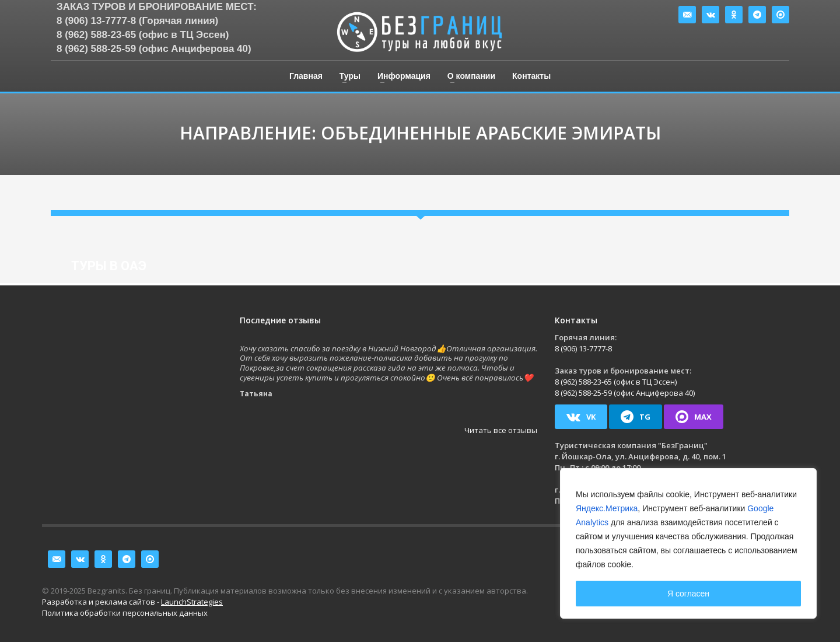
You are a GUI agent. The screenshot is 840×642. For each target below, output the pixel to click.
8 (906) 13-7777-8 (583, 348)
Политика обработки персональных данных (125, 613)
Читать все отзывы (501, 430)
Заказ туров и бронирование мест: (157, 7)
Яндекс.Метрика (607, 508)
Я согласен (688, 594)
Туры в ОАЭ (109, 266)
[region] (688, 543)
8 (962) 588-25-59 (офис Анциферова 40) (154, 49)
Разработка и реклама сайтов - (132, 602)
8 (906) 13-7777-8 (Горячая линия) (137, 21)
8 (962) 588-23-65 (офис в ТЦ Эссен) (143, 35)
